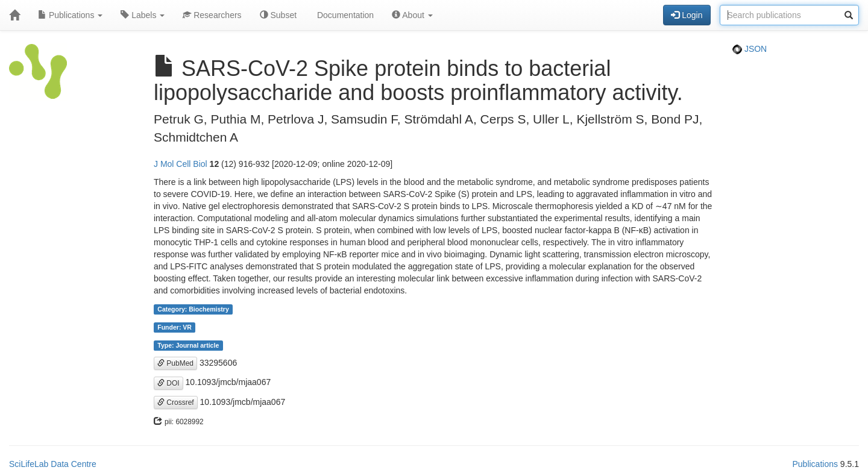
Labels (143, 15)
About (412, 15)
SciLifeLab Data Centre (53, 464)
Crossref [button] (176, 403)
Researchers (212, 15)
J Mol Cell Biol (181, 164)
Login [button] (687, 15)
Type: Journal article (188, 345)
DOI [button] (168, 383)
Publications (70, 15)
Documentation (344, 15)
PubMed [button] (175, 363)
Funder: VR (175, 327)
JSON (750, 49)
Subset (278, 15)
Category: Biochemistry (193, 309)
